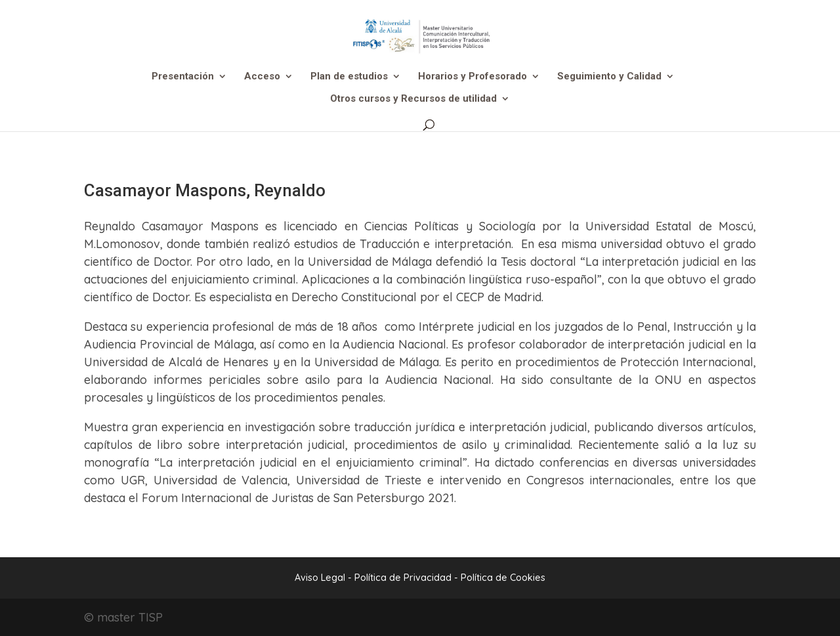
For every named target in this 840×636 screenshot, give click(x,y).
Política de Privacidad (404, 578)
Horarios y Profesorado (472, 77)
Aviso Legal (320, 578)
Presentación (183, 77)
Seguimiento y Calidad (609, 77)
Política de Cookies (503, 578)
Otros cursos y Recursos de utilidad (413, 99)
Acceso (262, 77)
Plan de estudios (349, 77)
